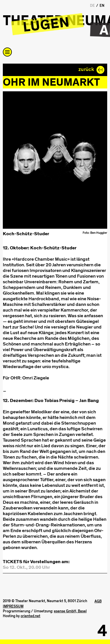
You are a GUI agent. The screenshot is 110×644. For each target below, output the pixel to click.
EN (102, 6)
